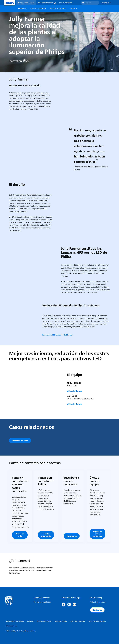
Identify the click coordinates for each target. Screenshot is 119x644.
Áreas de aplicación (38, 9)
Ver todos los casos (20, 441)
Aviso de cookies (61, 621)
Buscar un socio (20, 535)
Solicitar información (46, 535)
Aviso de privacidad (78, 621)
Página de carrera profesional (97, 534)
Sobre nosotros (66, 3)
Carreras (30, 621)
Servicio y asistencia (58, 9)
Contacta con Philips (42, 602)
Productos (22, 9)
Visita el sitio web (74, 391)
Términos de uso (11, 626)
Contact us (97, 610)
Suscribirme (72, 536)
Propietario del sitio (44, 621)
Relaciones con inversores (15, 621)
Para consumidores (47, 3)
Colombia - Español (98, 602)
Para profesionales (26, 3)
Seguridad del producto (97, 621)
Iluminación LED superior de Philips (58, 335)
